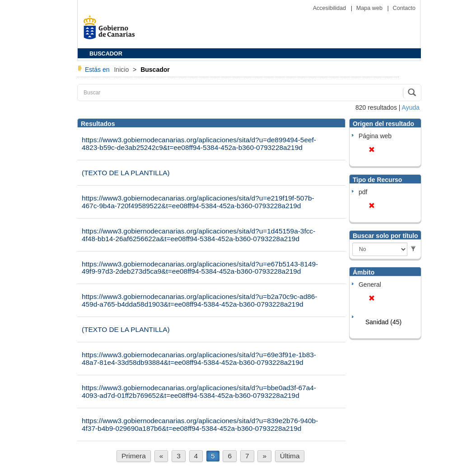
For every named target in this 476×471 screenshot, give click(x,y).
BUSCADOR (106, 54)
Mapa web (370, 8)
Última (290, 456)
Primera (134, 456)
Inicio (122, 70)
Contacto (404, 8)
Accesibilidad (330, 8)
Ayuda (411, 107)
